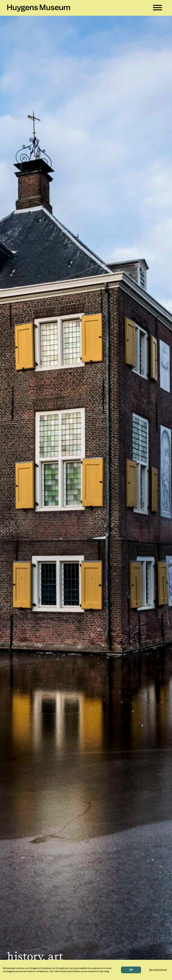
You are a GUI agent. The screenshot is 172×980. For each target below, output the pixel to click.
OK (131, 970)
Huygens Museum (39, 8)
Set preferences (158, 970)
